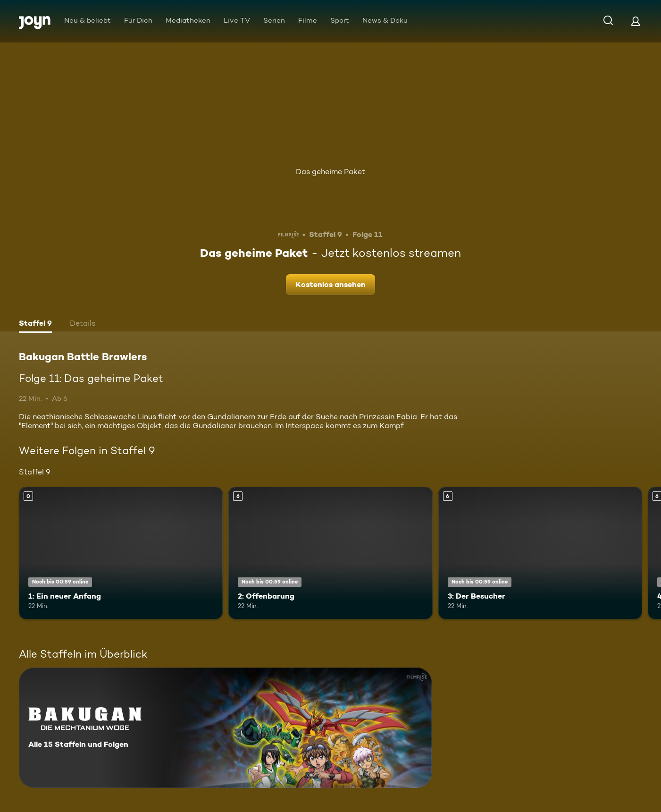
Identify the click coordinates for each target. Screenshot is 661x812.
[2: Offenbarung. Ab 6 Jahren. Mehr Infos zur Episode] (330, 553)
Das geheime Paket (330, 172)
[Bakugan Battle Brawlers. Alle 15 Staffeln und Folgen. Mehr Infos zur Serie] (225, 728)
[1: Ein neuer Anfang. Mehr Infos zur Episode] (121, 553)
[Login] (636, 21)
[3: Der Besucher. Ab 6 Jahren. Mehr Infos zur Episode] (540, 553)
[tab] (35, 324)
